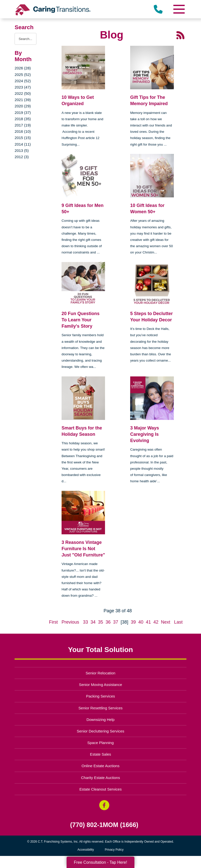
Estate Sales (100, 754)
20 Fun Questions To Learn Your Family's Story (81, 320)
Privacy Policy (114, 850)
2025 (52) (23, 75)
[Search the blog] (26, 39)
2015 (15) (23, 138)
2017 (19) (23, 125)
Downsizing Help (100, 720)
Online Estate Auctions (101, 766)
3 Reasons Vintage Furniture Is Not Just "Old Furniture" (83, 549)
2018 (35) (23, 119)
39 (133, 622)
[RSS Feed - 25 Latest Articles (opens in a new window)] (180, 35)
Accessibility (86, 850)
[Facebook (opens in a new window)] (104, 805)
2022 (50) (23, 93)
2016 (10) (23, 131)
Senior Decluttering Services (100, 731)
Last (178, 622)
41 (148, 622)
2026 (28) (23, 68)
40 (141, 622)
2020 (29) (23, 106)
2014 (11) (23, 144)
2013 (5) (22, 150)
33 (85, 622)
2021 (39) (23, 100)
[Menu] (179, 9)
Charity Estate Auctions (101, 778)
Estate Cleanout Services (100, 789)
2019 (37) (23, 113)
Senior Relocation (100, 673)
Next (166, 622)
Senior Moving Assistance (100, 685)
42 (156, 622)
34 (93, 622)
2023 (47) (23, 87)
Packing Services (101, 696)
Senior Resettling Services (100, 708)
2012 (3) (22, 157)
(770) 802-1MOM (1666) (104, 825)
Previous (70, 622)
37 (116, 622)
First (53, 622)
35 (100, 622)
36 (108, 622)
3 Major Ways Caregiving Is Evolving (144, 434)
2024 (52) (23, 81)
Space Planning (101, 743)
